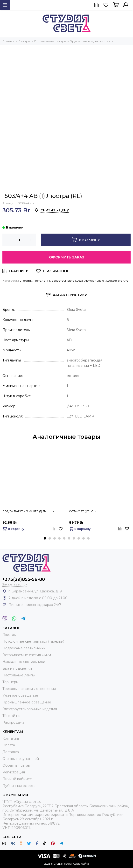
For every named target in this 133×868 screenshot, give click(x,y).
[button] (45, 538)
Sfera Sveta (75, 281)
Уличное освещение (20, 695)
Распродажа (13, 722)
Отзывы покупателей (21, 759)
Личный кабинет (17, 779)
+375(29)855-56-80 (24, 579)
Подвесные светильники (24, 648)
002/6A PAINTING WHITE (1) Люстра (28, 511)
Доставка (11, 752)
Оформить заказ (67, 257)
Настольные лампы (19, 675)
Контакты (11, 738)
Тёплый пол (12, 716)
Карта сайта (81, 864)
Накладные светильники (24, 662)
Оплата (9, 745)
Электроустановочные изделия (30, 709)
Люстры (26, 281)
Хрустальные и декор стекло (106, 281)
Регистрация (14, 772)
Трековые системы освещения (29, 689)
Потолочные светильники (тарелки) (33, 641)
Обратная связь (16, 765)
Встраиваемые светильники (27, 655)
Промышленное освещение (27, 702)
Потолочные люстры (50, 281)
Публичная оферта (19, 786)
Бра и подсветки (17, 668)
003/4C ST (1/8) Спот (84, 511)
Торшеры (10, 682)
